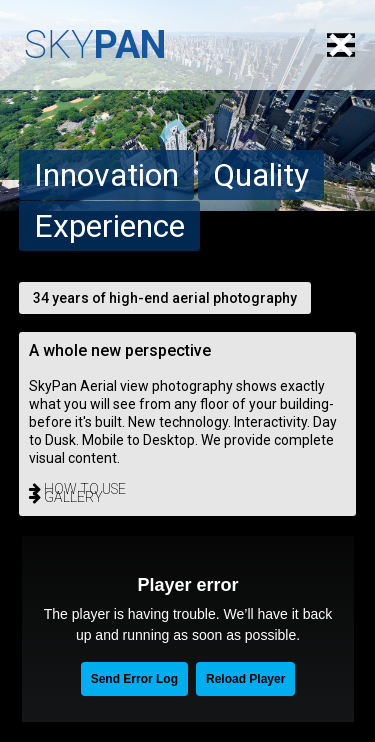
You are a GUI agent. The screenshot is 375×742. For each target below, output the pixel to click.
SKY (95, 45)
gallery (66, 497)
